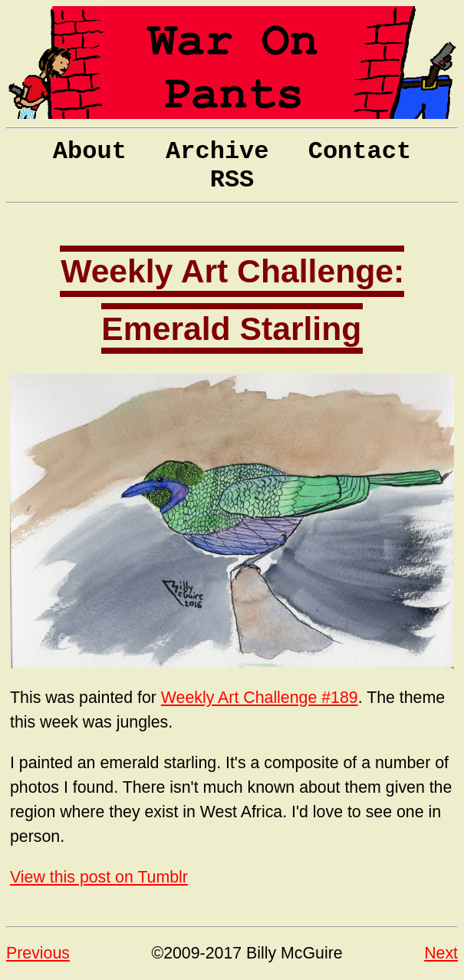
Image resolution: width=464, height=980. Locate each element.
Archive (217, 152)
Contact (360, 152)
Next (441, 953)
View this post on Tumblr (99, 877)
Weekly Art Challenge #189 (260, 698)
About (90, 152)
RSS (232, 180)
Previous (38, 953)
